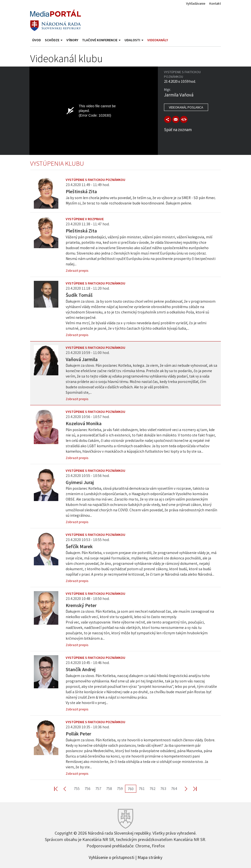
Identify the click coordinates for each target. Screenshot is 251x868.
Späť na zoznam (178, 130)
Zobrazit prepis (77, 271)
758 (109, 788)
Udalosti (134, 40)
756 (88, 788)
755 (77, 788)
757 (98, 788)
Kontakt (215, 3)
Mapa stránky (150, 857)
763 (163, 788)
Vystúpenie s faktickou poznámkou (95, 180)
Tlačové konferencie (101, 40)
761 (142, 788)
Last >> (192, 789)
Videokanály (158, 40)
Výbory (72, 40)
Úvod (37, 40)
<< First (59, 789)
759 (120, 788)
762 (152, 788)
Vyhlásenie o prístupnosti (112, 857)
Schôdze (54, 40)
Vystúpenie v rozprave (85, 219)
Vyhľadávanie (196, 3)
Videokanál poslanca (186, 107)
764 (174, 788)
